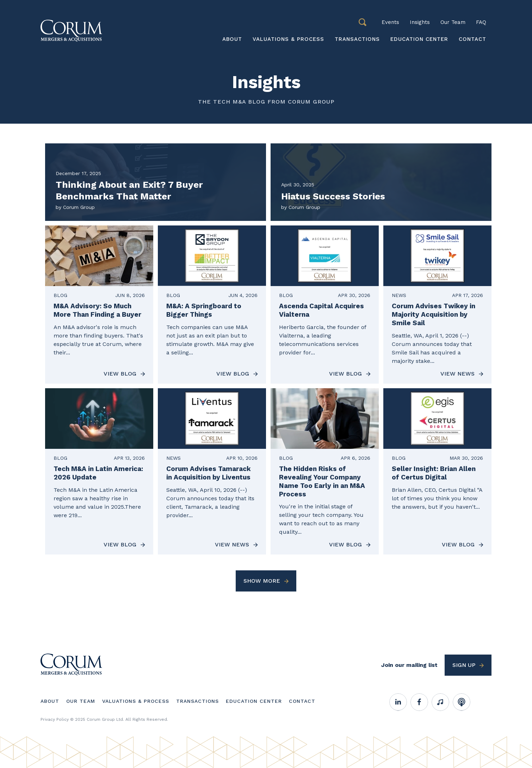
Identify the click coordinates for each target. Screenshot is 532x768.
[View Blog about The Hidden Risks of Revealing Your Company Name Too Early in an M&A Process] (325, 472)
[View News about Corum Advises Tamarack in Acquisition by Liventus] (212, 472)
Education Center (419, 39)
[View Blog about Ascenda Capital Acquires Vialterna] (325, 305)
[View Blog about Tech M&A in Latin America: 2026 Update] (99, 472)
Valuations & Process (288, 39)
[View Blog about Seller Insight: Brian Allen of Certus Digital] (437, 472)
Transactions (357, 39)
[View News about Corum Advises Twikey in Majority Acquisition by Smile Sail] (437, 305)
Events (390, 22)
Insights (420, 22)
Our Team (453, 22)
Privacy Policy (55, 719)
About (232, 39)
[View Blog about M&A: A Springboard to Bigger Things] (212, 305)
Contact (472, 39)
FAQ (481, 22)
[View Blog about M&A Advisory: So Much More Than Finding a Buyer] (99, 305)
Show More (262, 581)
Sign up (464, 665)
